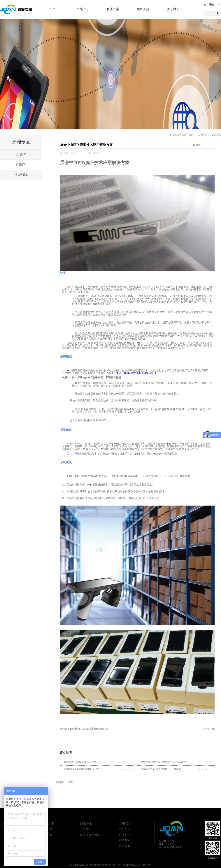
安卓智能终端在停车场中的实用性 (80, 762)
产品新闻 (217, 135)
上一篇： (84, 729)
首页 (52, 9)
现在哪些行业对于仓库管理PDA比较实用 (161, 769)
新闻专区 (203, 135)
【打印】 (71, 782)
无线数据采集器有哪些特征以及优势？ (83, 769)
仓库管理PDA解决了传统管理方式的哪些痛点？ (164, 762)
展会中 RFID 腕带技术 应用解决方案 (136, 373)
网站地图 (147, 865)
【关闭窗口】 (60, 782)
